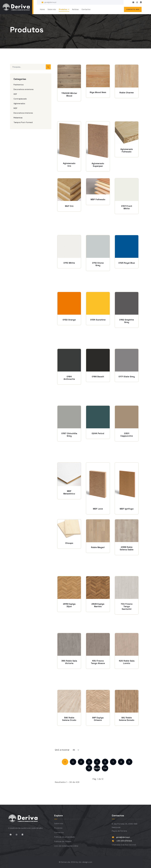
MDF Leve (98, 509)
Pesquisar (48, 67)
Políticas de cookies (63, 841)
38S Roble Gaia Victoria (69, 662)
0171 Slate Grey (127, 377)
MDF (15, 108)
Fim (105, 768)
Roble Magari (98, 547)
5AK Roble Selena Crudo (69, 719)
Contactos (86, 9)
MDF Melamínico (69, 492)
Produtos (63, 9)
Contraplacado (20, 99)
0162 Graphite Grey (127, 321)
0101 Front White (127, 207)
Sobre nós (52, 9)
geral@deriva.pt (50, 2)
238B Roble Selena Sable (127, 548)
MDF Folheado (98, 199)
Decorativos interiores (23, 113)
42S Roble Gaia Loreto (127, 662)
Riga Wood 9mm (98, 92)
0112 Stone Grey (98, 264)
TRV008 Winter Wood (69, 94)
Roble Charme (127, 93)
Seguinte (97, 768)
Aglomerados (19, 103)
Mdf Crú (69, 206)
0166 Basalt (98, 377)
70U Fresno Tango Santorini (127, 606)
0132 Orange (69, 320)
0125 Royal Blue (127, 263)
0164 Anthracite (69, 378)
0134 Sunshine (98, 320)
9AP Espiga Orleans (98, 719)
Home (42, 9)
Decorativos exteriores (24, 89)
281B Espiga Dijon (69, 605)
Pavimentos (19, 85)
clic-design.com (85, 862)
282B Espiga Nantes (98, 605)
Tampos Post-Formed (23, 122)
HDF (15, 94)
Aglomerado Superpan (98, 165)
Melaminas (18, 118)
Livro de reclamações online (66, 846)
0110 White (69, 263)
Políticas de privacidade (65, 837)
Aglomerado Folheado (127, 150)
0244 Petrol (98, 433)
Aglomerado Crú (69, 165)
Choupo (69, 543)
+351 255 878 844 (124, 841)
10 (89, 768)
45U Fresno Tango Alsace (98, 662)
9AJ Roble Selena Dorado (127, 719)
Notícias (75, 9)
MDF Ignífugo (127, 509)
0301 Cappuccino (127, 435)
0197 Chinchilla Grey (69, 435)
